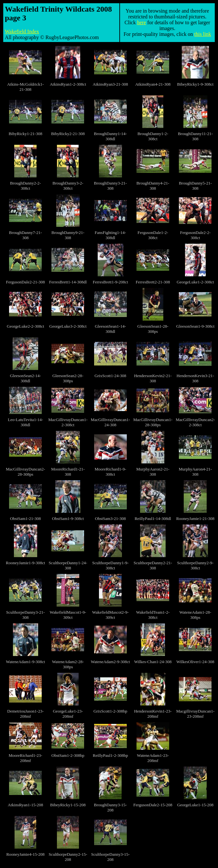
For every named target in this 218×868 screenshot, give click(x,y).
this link (203, 34)
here (142, 22)
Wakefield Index (22, 32)
